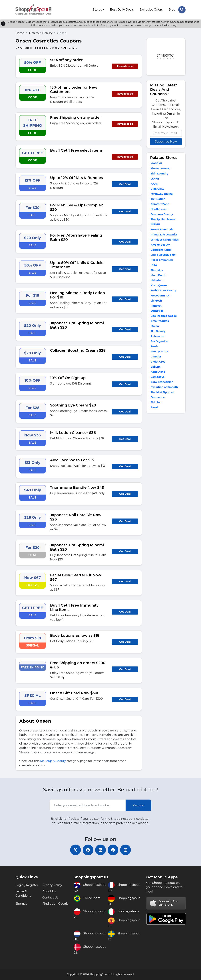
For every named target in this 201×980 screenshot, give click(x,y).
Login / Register (27, 885)
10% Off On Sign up (68, 378)
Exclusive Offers (151, 10)
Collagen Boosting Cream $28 (78, 350)
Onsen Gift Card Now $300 (75, 693)
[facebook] (88, 850)
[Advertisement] (166, 472)
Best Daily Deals (122, 10)
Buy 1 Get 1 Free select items (77, 150)
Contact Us (50, 897)
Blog (172, 10)
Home (20, 33)
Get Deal (125, 184)
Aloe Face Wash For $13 (72, 460)
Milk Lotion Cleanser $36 (73, 432)
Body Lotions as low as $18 (75, 635)
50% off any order (66, 60)
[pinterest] (113, 850)
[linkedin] (100, 850)
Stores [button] (97, 10)
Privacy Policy (52, 885)
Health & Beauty (41, 33)
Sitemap (22, 904)
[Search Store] (182, 10)
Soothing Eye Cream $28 (73, 405)
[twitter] (75, 850)
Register (139, 805)
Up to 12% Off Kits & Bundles (77, 178)
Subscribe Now (166, 141)
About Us (49, 891)
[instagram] (126, 850)
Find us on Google (56, 904)
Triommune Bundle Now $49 (77, 487)
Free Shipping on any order (76, 117)
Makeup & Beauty (53, 761)
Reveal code (125, 66)
